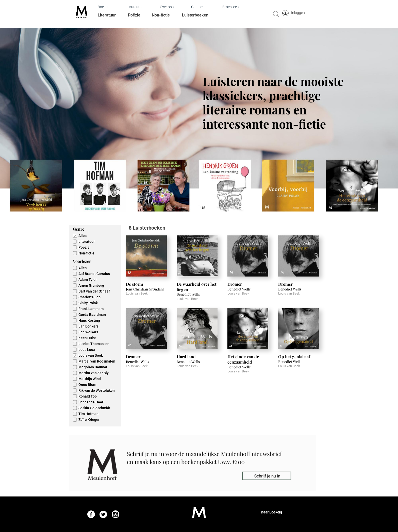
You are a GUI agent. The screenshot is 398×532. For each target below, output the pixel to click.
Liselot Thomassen (94, 344)
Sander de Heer (91, 402)
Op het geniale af (294, 357)
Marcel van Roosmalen (97, 361)
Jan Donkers (88, 326)
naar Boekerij (271, 512)
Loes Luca (87, 350)
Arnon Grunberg (91, 285)
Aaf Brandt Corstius (94, 274)
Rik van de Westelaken (97, 390)
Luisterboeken (195, 15)
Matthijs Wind (90, 379)
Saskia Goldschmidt (94, 408)
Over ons (167, 7)
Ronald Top (88, 396)
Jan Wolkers (88, 332)
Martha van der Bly (94, 373)
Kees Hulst (87, 338)
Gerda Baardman (92, 315)
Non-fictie (161, 15)
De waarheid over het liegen (197, 287)
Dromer (235, 284)
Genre (79, 229)
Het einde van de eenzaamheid (243, 359)
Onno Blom (87, 385)
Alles (82, 236)
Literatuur (107, 15)
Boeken (104, 7)
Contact (197, 7)
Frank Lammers (91, 309)
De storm (134, 284)
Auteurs (135, 7)
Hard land (186, 357)
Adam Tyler (88, 280)
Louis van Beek (91, 355)
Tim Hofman (88, 414)
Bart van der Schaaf (94, 291)
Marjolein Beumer (93, 367)
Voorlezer (82, 261)
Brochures (230, 7)
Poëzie (134, 15)
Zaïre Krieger (89, 420)
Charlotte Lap (89, 297)
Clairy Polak (88, 303)
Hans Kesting (89, 320)
